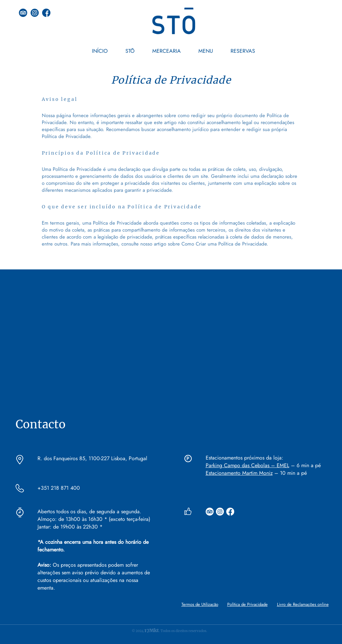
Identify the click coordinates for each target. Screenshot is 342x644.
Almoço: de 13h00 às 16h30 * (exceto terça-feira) (95, 519)
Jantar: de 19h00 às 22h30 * (70, 527)
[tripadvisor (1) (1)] (23, 13)
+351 (43, 488)
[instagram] (35, 13)
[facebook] (46, 13)
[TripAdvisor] (210, 512)
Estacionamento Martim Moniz (239, 473)
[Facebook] (230, 512)
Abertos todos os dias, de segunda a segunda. (89, 511)
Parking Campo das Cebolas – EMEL (247, 465)
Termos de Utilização (200, 604)
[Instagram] (220, 512)
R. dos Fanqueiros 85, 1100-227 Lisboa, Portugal (92, 458)
